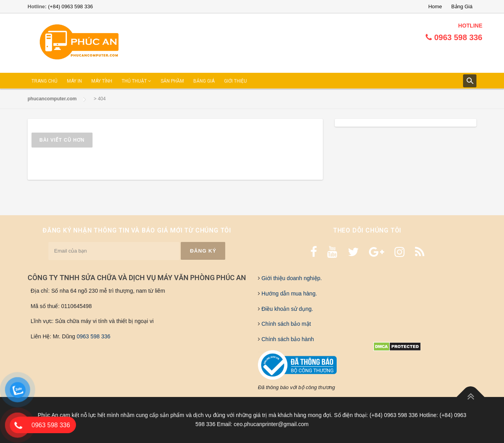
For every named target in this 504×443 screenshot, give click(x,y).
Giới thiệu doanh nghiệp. (291, 278)
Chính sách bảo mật (285, 324)
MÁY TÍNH (102, 81)
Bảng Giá (462, 6)
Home (435, 6)
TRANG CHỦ (44, 81)
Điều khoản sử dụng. (286, 309)
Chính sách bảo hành (287, 339)
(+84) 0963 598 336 (70, 6)
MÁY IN (74, 81)
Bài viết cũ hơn (62, 140)
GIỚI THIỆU (235, 81)
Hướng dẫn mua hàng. (288, 293)
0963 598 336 (94, 336)
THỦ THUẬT (136, 81)
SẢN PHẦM (172, 81)
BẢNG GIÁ (204, 81)
